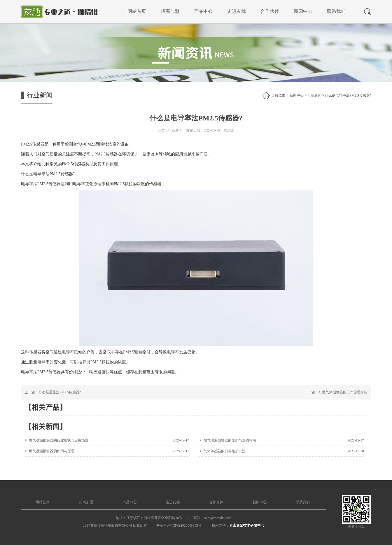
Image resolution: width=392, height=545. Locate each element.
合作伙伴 (270, 11)
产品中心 (203, 11)
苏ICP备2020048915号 (185, 525)
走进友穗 (237, 11)
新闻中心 (303, 11)
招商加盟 (170, 11)
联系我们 (336, 11)
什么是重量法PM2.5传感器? (60, 392)
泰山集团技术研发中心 (247, 525)
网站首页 (137, 11)
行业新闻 (314, 95)
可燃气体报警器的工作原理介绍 (343, 392)
